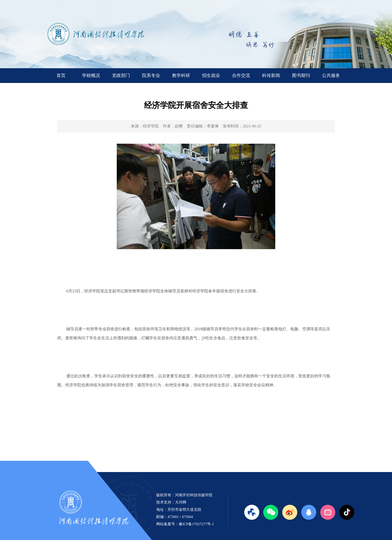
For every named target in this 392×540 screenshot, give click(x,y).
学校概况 (91, 75)
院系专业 (151, 75)
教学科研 (181, 75)
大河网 (181, 502)
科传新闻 (271, 75)
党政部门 (121, 75)
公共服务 (331, 75)
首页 (61, 75)
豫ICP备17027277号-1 (196, 524)
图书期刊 (301, 75)
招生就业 (211, 75)
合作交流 (241, 75)
